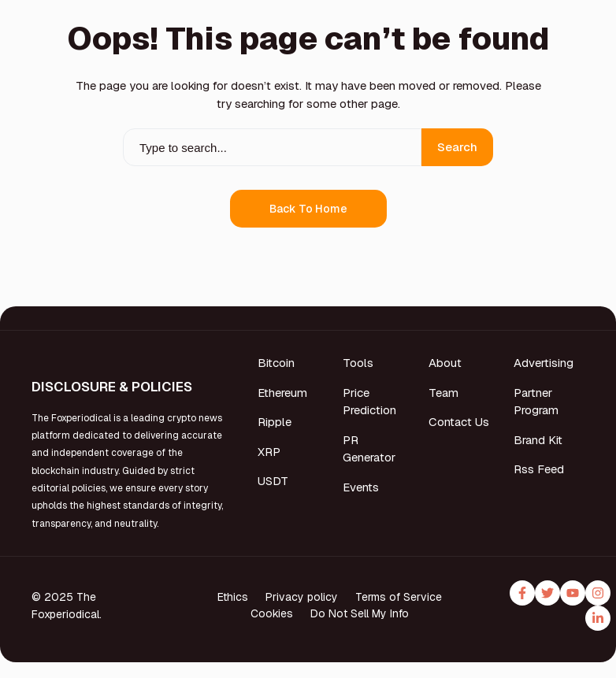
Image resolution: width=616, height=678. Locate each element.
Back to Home (308, 209)
